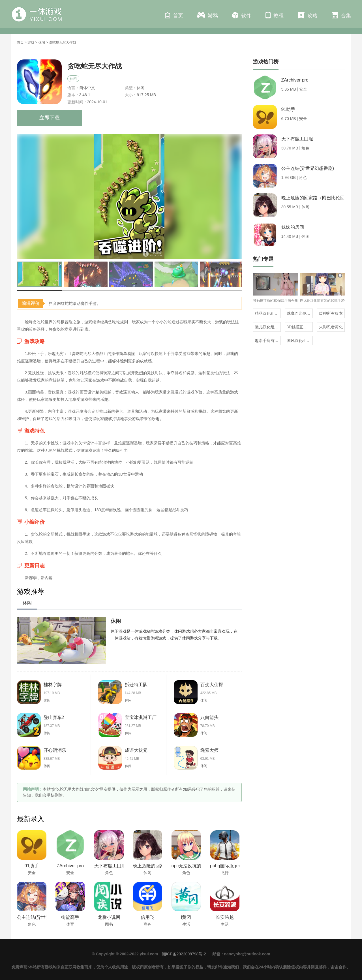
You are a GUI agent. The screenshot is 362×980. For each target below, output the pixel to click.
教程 (275, 15)
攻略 (308, 15)
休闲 (42, 42)
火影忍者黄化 (331, 327)
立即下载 (50, 118)
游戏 (208, 15)
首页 (174, 15)
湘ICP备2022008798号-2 (184, 954)
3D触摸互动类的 (300, 327)
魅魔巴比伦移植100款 (300, 313)
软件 (242, 15)
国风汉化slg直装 (300, 341)
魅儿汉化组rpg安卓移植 (268, 327)
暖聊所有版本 (331, 313)
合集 (341, 15)
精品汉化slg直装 (268, 313)
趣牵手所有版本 (268, 341)
